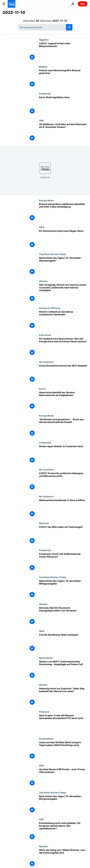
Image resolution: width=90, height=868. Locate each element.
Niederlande (46, 658)
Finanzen (44, 712)
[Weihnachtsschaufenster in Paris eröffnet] (63, 509)
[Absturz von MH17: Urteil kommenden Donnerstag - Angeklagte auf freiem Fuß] (63, 670)
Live (83, 4)
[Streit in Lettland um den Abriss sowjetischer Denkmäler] (63, 320)
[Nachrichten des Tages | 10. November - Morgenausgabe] (63, 805)
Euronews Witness (50, 308)
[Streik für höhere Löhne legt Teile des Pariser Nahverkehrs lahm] (63, 106)
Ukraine (43, 281)
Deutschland (46, 739)
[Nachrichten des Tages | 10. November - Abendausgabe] (63, 266)
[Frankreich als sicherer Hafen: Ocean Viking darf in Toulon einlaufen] (63, 562)
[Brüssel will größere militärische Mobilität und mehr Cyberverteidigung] (63, 213)
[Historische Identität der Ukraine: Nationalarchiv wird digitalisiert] (63, 401)
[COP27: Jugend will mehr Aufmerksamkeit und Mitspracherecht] (63, 52)
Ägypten (44, 40)
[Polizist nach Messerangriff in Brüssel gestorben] (63, 79)
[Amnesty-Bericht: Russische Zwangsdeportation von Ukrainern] (63, 616)
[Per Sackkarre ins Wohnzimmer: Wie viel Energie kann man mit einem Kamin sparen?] (63, 347)
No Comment (46, 362)
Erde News (45, 335)
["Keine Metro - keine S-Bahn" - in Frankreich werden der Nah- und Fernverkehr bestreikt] (63, 455)
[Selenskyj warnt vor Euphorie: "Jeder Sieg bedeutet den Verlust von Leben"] (63, 697)
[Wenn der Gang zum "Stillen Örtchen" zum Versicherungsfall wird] (63, 858)
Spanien (44, 846)
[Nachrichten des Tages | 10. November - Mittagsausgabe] (63, 589)
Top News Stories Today (53, 254)
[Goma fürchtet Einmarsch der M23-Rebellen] (63, 374)
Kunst (42, 389)
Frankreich (45, 94)
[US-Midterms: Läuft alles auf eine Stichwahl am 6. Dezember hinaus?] (63, 133)
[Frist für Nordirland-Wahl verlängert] (63, 643)
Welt (42, 227)
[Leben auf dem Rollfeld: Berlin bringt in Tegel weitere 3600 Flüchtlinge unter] (63, 751)
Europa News (46, 200)
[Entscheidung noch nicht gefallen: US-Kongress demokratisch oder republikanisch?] (63, 831)
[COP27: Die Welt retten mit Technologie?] (63, 535)
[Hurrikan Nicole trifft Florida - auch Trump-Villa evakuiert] (63, 778)
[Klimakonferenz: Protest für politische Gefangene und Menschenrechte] (63, 482)
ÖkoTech (44, 523)
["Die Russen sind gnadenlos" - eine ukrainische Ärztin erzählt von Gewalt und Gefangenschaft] (63, 428)
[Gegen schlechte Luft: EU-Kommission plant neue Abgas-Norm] (63, 239)
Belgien (43, 67)
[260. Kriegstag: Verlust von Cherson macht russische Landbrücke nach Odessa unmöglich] (63, 293)
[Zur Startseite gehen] (12, 4)
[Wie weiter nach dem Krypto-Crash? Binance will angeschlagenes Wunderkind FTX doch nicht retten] (63, 724)
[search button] (69, 27)
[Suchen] (45, 27)
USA (41, 120)
